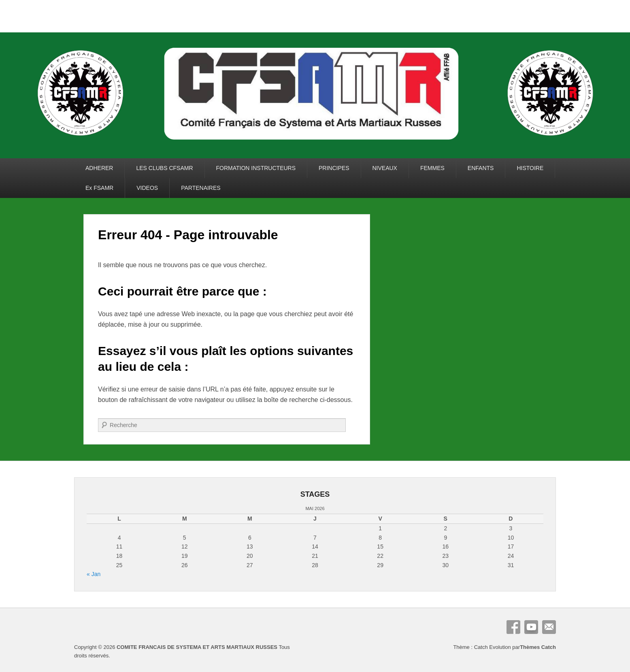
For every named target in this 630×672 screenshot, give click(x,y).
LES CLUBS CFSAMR (164, 168)
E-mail (549, 627)
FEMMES (432, 168)
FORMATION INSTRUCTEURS (256, 168)
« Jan (94, 574)
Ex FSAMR (99, 188)
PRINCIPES (334, 168)
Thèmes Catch (538, 647)
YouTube (531, 627)
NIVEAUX (385, 168)
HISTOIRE (530, 168)
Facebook (513, 627)
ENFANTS (481, 168)
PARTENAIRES (201, 188)
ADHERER (99, 168)
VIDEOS (147, 188)
